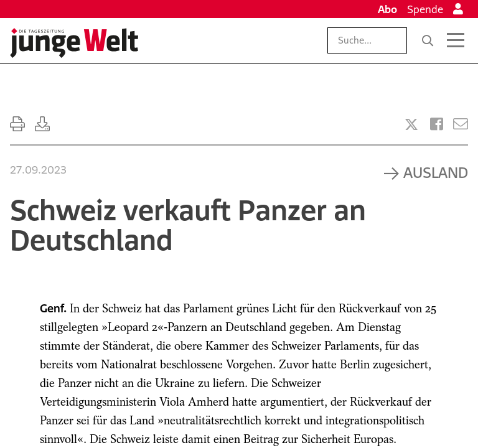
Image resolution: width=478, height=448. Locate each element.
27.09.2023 (38, 170)
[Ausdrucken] (17, 124)
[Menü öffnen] (456, 40)
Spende (425, 9)
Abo (387, 9)
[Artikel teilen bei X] (411, 124)
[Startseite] (74, 43)
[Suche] (428, 40)
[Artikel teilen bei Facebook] (437, 124)
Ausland (436, 172)
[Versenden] (461, 124)
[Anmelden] (458, 9)
